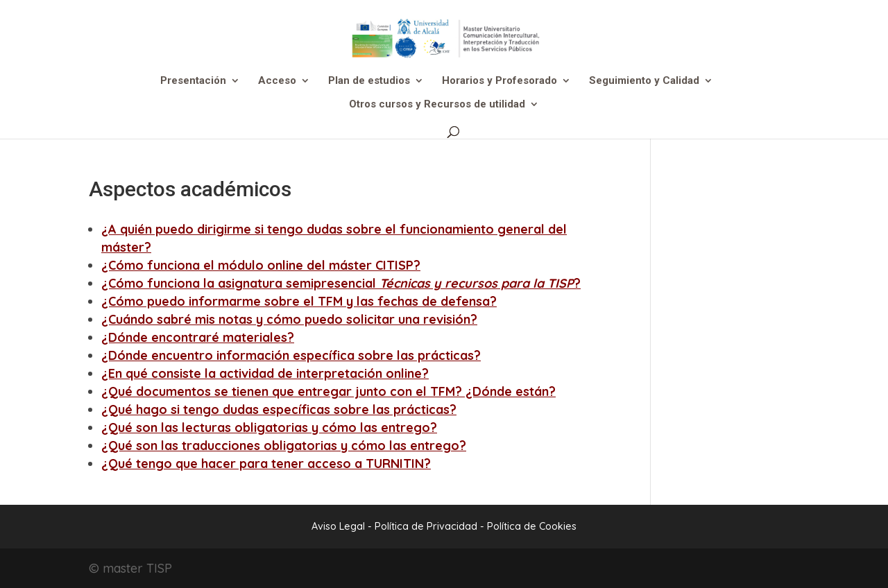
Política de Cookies (532, 526)
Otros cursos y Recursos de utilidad (437, 105)
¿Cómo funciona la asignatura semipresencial (240, 283)
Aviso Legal (338, 526)
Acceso (277, 81)
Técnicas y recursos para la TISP (477, 283)
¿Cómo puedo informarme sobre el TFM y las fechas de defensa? (299, 301)
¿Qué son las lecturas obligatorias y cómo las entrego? (269, 427)
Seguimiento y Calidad (644, 81)
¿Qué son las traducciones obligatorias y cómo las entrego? (284, 446)
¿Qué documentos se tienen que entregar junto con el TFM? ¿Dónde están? (328, 391)
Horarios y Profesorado (499, 81)
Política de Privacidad (427, 526)
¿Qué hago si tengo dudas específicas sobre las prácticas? (279, 409)
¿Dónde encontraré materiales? (198, 337)
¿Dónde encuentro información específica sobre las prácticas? (291, 355)
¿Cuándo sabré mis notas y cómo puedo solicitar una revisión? (289, 319)
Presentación (193, 81)
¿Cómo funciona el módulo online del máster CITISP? (261, 265)
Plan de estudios (369, 81)
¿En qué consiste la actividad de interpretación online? (265, 373)
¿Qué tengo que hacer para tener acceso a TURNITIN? (266, 464)
